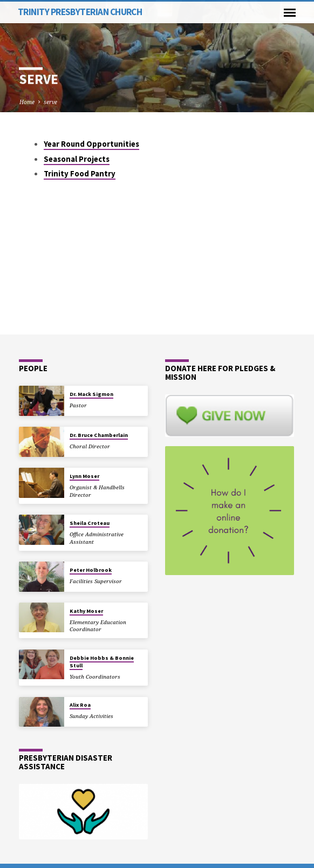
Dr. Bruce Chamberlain (99, 435)
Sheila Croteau (90, 523)
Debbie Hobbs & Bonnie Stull (102, 662)
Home (27, 102)
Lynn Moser (84, 476)
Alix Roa (80, 705)
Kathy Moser (86, 611)
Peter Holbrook (91, 570)
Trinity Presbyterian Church (80, 12)
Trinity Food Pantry (80, 174)
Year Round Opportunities (91, 144)
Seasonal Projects (77, 159)
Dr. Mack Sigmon (91, 394)
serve (50, 102)
